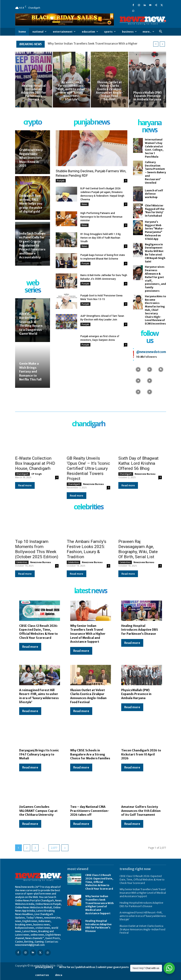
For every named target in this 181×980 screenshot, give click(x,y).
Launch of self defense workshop (154, 194)
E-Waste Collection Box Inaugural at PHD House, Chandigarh (35, 463)
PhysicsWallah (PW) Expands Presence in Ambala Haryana (136, 694)
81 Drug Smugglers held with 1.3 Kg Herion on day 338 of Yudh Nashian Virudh (100, 238)
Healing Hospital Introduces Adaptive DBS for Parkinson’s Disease (140, 630)
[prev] (156, 44)
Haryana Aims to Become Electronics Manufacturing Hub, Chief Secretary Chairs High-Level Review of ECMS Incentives (155, 310)
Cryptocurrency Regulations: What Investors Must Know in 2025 (31, 158)
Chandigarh (22, 474)
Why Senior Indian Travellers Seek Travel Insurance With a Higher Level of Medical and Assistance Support (88, 634)
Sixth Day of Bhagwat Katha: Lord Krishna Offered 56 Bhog (138, 463)
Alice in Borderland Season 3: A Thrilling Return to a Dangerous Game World (31, 324)
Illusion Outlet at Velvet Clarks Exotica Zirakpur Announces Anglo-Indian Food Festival (88, 696)
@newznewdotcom (151, 352)
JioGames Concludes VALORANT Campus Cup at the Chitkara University (38, 811)
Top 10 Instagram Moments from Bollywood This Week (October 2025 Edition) (37, 549)
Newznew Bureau (93, 484)
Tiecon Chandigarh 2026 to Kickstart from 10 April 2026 (141, 754)
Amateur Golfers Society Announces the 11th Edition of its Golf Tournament (141, 811)
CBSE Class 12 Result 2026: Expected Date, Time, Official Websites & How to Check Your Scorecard (38, 632)
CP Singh (37, 474)
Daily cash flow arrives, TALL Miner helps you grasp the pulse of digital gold (31, 204)
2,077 (54, 848)
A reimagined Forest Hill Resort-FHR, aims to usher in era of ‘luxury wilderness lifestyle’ (39, 696)
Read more (25, 485)
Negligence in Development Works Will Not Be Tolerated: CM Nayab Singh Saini (155, 253)
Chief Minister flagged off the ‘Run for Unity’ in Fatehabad (155, 211)
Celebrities (22, 562)
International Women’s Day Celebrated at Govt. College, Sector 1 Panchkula (154, 148)
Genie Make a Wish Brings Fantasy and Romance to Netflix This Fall (30, 372)
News (84, 204)
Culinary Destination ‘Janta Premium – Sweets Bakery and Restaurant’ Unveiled (155, 172)
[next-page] (65, 848)
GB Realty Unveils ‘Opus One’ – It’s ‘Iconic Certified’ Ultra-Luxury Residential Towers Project (88, 468)
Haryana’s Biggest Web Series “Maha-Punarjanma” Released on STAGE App (154, 230)
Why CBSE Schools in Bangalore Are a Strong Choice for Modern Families (90, 754)
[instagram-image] (138, 369)
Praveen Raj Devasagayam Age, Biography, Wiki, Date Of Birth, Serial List (138, 549)
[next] (162, 44)
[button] (161, 32)
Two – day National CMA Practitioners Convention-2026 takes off (90, 811)
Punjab (61, 181)
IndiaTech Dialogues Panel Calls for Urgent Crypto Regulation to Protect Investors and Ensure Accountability (32, 246)
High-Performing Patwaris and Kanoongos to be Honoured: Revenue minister (101, 217)
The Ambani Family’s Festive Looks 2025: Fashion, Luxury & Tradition (87, 549)
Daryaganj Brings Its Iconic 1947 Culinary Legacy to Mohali (39, 754)
